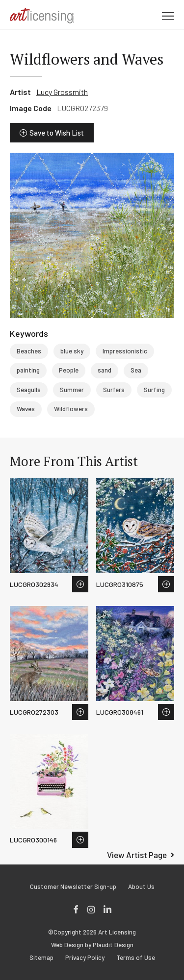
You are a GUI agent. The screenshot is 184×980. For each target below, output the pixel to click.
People (69, 370)
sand (105, 370)
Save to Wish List (57, 133)
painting (28, 370)
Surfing (154, 390)
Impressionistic (125, 351)
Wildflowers (71, 409)
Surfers (114, 390)
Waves (26, 409)
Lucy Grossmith (62, 92)
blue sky (72, 351)
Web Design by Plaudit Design (92, 945)
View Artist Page (137, 855)
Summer (72, 390)
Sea (136, 370)
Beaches (29, 351)
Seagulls (29, 390)
